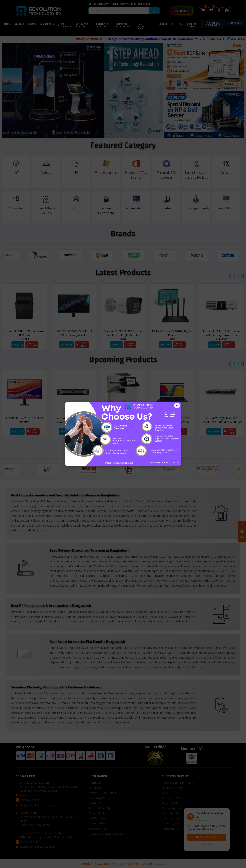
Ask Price (81, 345)
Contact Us (96, 803)
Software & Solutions (82, 25)
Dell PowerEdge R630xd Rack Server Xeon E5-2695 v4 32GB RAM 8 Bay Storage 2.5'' (74, 420)
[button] (14, 134)
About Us (95, 783)
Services (235, 23)
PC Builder (182, 11)
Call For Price (66, 345)
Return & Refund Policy (178, 783)
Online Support (172, 808)
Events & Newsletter (102, 793)
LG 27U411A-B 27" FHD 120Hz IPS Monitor (25, 420)
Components (47, 24)
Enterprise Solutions (102, 25)
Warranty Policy (172, 788)
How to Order (171, 803)
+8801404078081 (30, 800)
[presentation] (232, 277)
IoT (173, 24)
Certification (97, 819)
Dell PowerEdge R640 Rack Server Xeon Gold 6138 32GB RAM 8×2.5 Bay (221, 420)
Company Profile (100, 798)
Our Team (95, 788)
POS (181, 24)
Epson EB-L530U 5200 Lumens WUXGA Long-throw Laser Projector (221, 333)
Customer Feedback (175, 813)
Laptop (32, 24)
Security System (192, 25)
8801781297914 (100, 4)
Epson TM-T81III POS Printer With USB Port (25, 333)
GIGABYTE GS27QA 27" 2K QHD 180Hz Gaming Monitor (74, 333)
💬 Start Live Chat (207, 837)
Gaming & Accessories (123, 25)
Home (7, 24)
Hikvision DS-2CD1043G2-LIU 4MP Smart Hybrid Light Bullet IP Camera (123, 333)
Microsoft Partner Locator (179, 829)
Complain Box (171, 819)
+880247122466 (29, 796)
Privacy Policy (98, 813)
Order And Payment (175, 798)
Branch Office (98, 823)
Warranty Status (173, 823)
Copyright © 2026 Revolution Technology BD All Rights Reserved (123, 864)
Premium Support (213, 24)
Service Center (98, 829)
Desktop (19, 24)
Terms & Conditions (102, 808)
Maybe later (207, 845)
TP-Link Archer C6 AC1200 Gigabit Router (172, 333)
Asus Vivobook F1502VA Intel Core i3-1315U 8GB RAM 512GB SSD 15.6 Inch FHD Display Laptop (172, 420)
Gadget (163, 24)
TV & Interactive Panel (144, 26)
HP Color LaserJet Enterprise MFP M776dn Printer (123, 420)
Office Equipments (64, 25)
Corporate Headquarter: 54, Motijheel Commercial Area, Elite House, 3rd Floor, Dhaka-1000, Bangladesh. (49, 787)
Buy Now (18, 345)
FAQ (164, 793)
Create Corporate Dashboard (108, 834)
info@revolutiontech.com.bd (132, 4)
